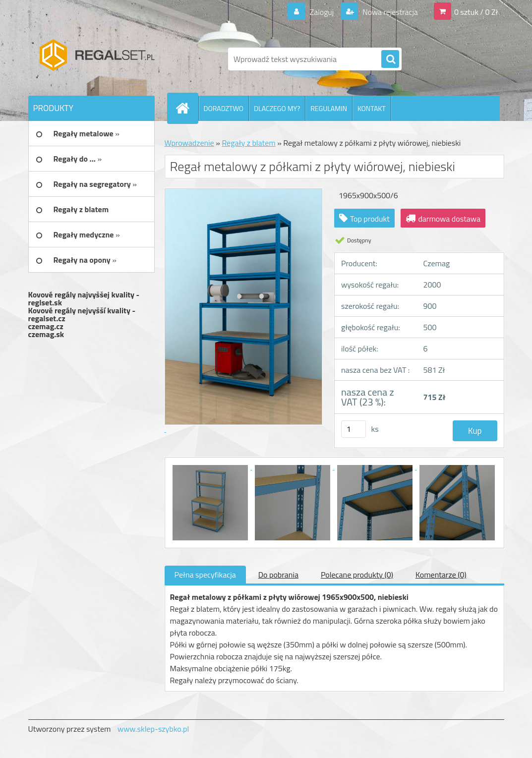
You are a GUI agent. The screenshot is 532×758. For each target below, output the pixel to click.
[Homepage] (187, 108)
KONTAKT (372, 108)
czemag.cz (46, 326)
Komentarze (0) (441, 575)
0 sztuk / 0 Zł (476, 12)
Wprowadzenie (189, 143)
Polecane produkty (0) (357, 575)
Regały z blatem (248, 143)
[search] (390, 59)
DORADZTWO (224, 108)
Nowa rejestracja (389, 12)
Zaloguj (322, 12)
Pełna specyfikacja (205, 575)
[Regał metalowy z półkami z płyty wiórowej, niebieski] (211, 466)
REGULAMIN (329, 108)
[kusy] (354, 429)
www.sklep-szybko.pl (153, 729)
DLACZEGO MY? (277, 108)
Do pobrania (278, 575)
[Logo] (96, 59)
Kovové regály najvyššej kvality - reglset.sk (84, 298)
